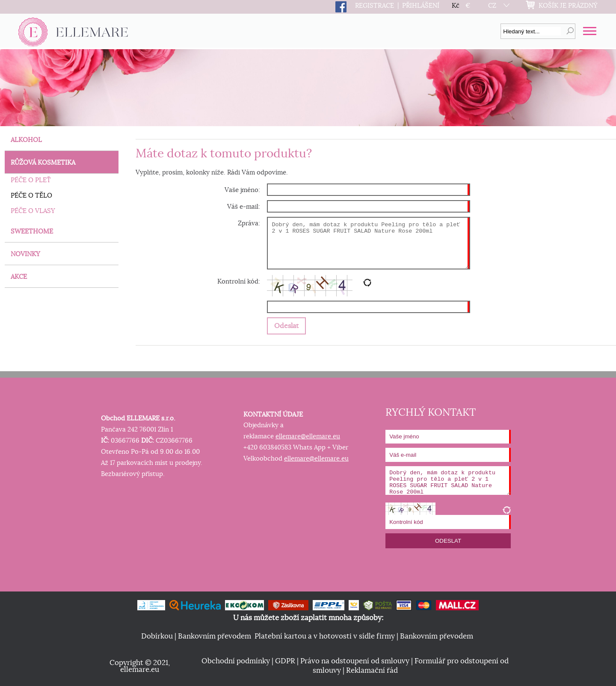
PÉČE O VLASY (33, 211)
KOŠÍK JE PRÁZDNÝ (568, 6)
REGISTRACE (375, 6)
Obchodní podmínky (236, 661)
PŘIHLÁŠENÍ (421, 6)
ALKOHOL (26, 140)
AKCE (19, 277)
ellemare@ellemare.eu (308, 436)
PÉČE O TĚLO (31, 196)
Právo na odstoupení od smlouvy (355, 661)
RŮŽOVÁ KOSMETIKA (43, 163)
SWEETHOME (32, 232)
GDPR (285, 661)
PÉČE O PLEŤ (31, 180)
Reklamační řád (372, 671)
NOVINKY (25, 254)
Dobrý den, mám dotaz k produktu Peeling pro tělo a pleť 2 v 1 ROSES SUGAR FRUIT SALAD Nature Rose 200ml (369, 243)
